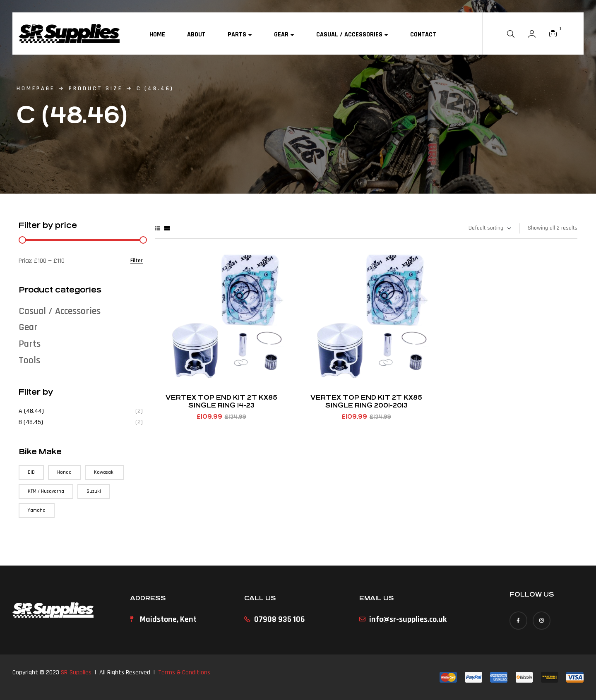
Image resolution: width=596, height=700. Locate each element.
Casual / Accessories (60, 311)
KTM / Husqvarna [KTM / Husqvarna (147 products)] (46, 491)
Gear (28, 327)
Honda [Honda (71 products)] (64, 472)
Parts (30, 344)
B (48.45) (31, 422)
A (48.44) (31, 411)
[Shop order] (489, 228)
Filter (137, 261)
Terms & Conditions (184, 672)
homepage (36, 89)
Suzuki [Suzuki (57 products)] (94, 491)
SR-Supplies (76, 672)
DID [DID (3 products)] (31, 472)
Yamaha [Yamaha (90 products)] (37, 510)
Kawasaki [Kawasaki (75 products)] (104, 472)
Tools (29, 360)
